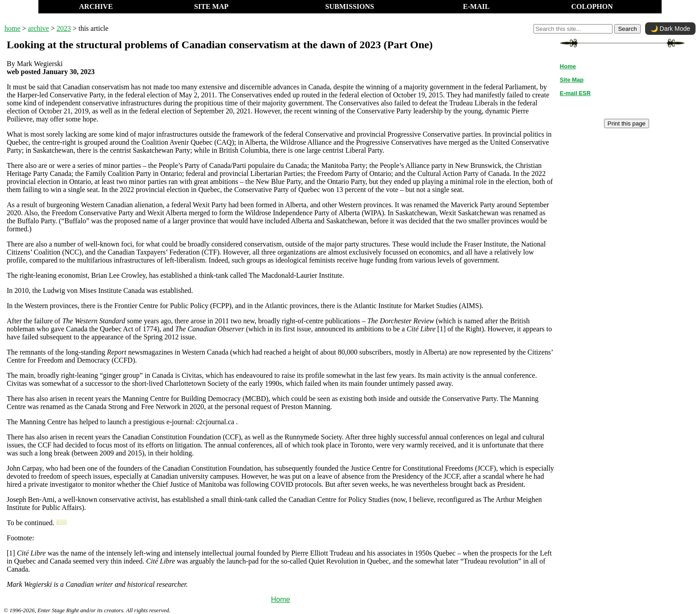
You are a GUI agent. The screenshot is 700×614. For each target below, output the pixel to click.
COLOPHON (592, 6)
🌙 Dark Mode (670, 29)
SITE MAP (211, 6)
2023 (64, 28)
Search (627, 29)
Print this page (627, 123)
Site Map (572, 80)
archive (39, 28)
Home (281, 599)
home (12, 28)
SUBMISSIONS (350, 6)
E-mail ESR (575, 93)
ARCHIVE (96, 6)
